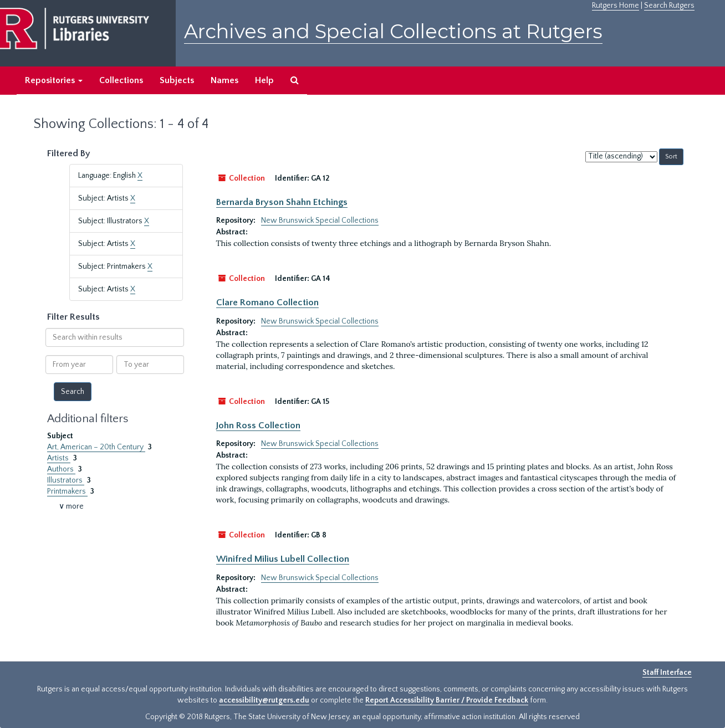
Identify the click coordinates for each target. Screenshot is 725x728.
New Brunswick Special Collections (320, 221)
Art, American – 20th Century (96, 447)
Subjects (177, 80)
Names (224, 80)
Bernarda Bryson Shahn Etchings (282, 202)
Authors (61, 469)
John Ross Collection (258, 425)
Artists (59, 458)
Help (264, 80)
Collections (121, 80)
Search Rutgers (669, 6)
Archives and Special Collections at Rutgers (393, 31)
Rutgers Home (616, 6)
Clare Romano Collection (267, 303)
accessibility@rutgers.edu (264, 700)
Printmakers (67, 491)
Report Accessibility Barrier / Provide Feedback (447, 700)
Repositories (54, 80)
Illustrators (66, 480)
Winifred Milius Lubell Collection (283, 559)
